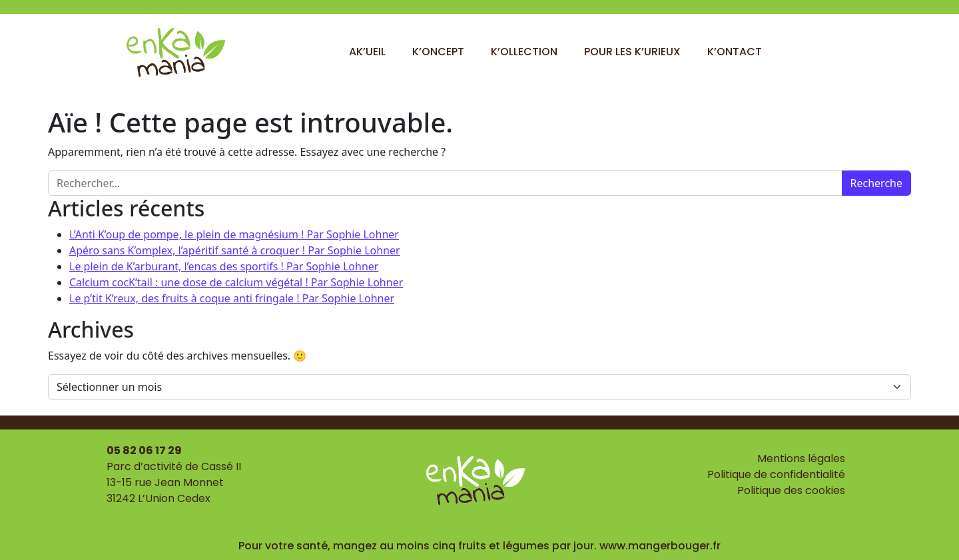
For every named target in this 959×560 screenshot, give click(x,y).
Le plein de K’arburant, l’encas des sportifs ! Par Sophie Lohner (224, 266)
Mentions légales (801, 458)
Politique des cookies (791, 490)
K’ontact (735, 52)
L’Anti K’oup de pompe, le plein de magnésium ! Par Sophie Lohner (234, 234)
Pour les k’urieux (632, 52)
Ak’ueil (367, 52)
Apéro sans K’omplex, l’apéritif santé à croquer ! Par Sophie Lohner (235, 250)
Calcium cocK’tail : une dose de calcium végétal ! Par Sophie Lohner (236, 282)
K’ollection (524, 52)
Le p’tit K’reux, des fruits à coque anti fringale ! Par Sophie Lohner (232, 298)
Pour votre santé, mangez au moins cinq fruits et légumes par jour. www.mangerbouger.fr (479, 546)
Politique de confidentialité (776, 474)
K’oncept (438, 52)
